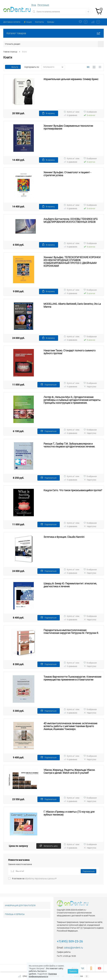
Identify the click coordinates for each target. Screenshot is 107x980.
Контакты (40, 22)
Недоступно (90, 387)
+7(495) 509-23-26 (70, 941)
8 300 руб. (18, 664)
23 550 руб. (18, 799)
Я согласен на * (34, 879)
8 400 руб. (18, 618)
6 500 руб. (18, 245)
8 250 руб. (18, 478)
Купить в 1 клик (71, 112)
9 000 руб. (18, 291)
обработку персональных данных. (40, 879)
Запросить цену (49, 846)
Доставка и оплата (12, 22)
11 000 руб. (18, 385)
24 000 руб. (18, 338)
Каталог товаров (53, 33)
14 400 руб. (18, 160)
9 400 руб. (18, 757)
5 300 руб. (18, 711)
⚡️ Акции (28, 22)
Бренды (51, 22)
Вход (34, 5)
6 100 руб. (18, 431)
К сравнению (70, 115)
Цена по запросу (18, 846)
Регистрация (43, 5)
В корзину (49, 113)
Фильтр (13, 67)
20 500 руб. (18, 113)
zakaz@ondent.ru (73, 948)
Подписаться (49, 385)
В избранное (90, 112)
